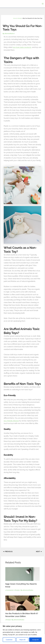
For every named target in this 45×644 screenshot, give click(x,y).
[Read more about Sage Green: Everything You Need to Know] (23, 574)
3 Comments (9, 590)
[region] (22, 633)
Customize (9, 640)
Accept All (35, 640)
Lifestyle (17, 590)
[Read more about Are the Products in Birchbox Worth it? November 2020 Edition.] (23, 603)
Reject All (22, 640)
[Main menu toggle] (43, 4)
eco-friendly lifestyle (11, 421)
